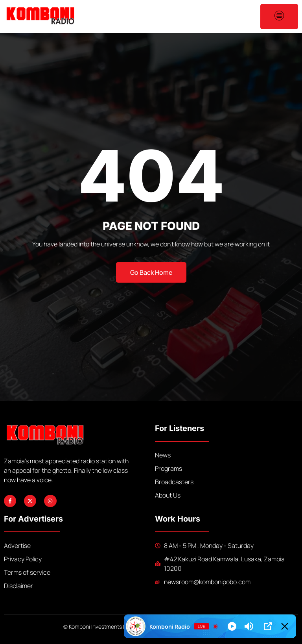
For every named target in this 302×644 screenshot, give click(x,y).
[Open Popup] (268, 626)
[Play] (232, 626)
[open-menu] (279, 17)
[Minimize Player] (285, 626)
